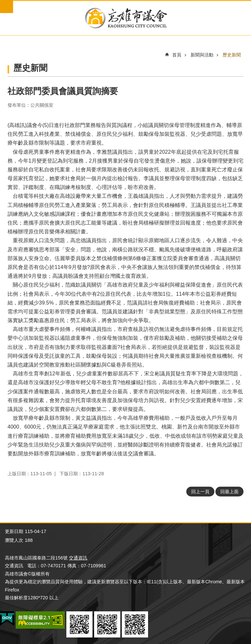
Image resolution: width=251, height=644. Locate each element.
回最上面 (229, 492)
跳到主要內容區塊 (3, 3)
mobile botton (7, 7)
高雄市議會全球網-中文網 (125, 18)
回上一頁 (200, 492)
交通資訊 (78, 558)
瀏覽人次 (14, 540)
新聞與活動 (202, 55)
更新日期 (14, 531)
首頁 (177, 55)
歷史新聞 (232, 55)
